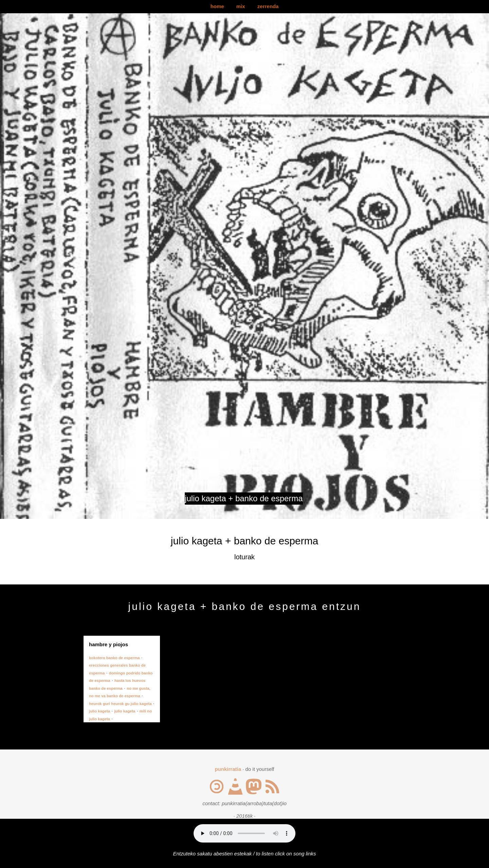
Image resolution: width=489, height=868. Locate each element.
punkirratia (228, 769)
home (217, 6)
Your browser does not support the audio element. (244, 833)
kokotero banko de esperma (114, 658)
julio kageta (99, 711)
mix (241, 6)
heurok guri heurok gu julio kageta (120, 704)
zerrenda (268, 6)
